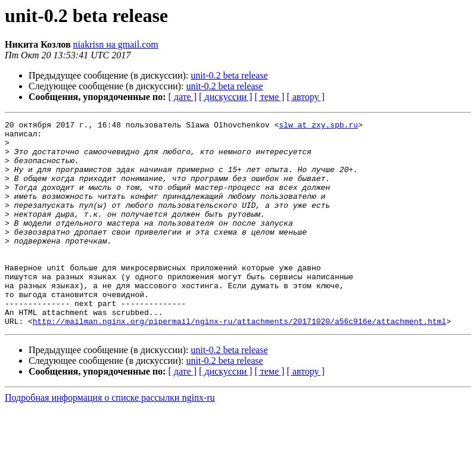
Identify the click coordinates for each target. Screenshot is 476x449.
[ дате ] (182, 97)
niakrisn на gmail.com (116, 44)
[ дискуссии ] (225, 97)
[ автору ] (305, 97)
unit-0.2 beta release (229, 75)
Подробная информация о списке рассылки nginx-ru (110, 439)
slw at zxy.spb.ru (318, 126)
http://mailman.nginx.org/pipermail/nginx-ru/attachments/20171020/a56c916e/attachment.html (239, 362)
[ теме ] (269, 97)
